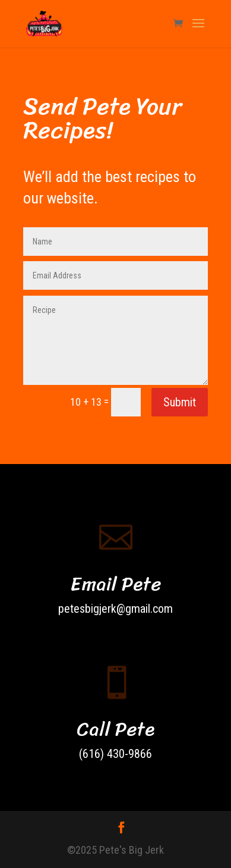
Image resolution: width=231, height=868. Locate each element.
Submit (180, 402)
